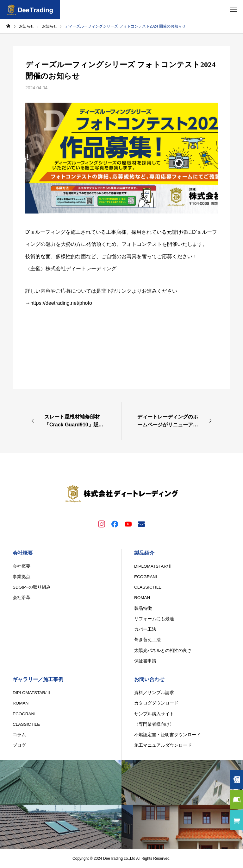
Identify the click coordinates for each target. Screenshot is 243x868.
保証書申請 (145, 661)
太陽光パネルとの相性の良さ (163, 651)
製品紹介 (144, 553)
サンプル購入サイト (154, 714)
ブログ (19, 745)
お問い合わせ (149, 679)
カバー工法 (145, 629)
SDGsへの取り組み (32, 587)
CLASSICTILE (148, 587)
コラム (19, 735)
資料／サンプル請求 (154, 693)
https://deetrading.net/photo (61, 303)
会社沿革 (22, 598)
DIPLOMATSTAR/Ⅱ (153, 566)
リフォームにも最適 (154, 619)
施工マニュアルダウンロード (163, 745)
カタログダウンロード (156, 703)
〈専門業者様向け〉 (154, 724)
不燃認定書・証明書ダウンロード (167, 735)
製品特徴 (143, 608)
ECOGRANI (146, 577)
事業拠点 (22, 577)
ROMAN (142, 598)
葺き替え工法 (147, 640)
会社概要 (23, 553)
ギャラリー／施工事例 (38, 679)
